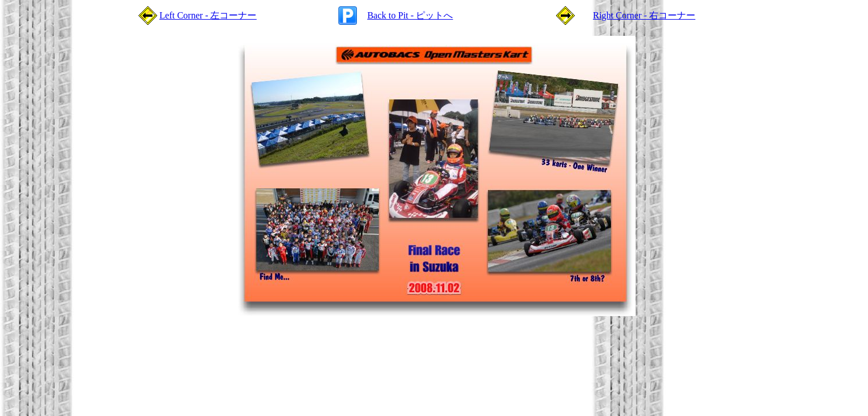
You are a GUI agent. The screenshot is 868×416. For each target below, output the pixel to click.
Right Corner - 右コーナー (644, 15)
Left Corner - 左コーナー (208, 15)
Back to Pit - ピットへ (410, 15)
